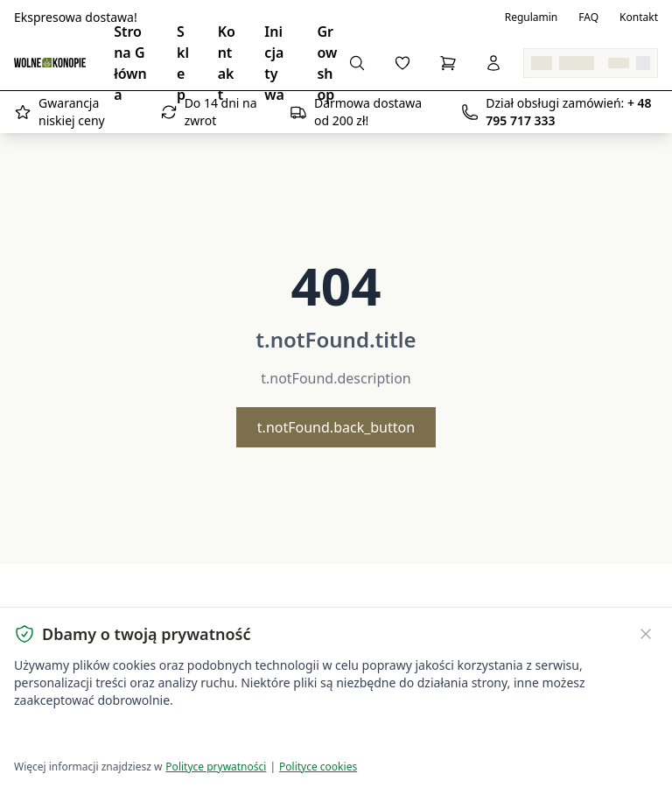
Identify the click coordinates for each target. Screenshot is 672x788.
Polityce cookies (318, 767)
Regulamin (532, 18)
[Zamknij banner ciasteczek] (646, 634)
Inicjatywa (274, 63)
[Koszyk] (448, 63)
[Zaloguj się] (493, 63)
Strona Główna (130, 63)
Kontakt (639, 18)
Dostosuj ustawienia (220, 736)
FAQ (588, 18)
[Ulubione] (402, 63)
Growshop (327, 63)
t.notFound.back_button (336, 427)
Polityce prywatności (216, 767)
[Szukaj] (357, 63)
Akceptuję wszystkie (77, 736)
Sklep (183, 63)
